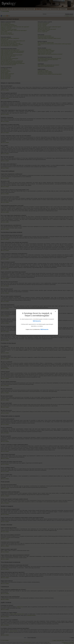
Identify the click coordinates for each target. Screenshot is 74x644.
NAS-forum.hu (37, 321)
